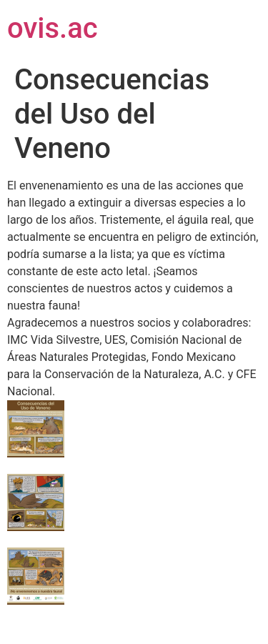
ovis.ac (53, 28)
